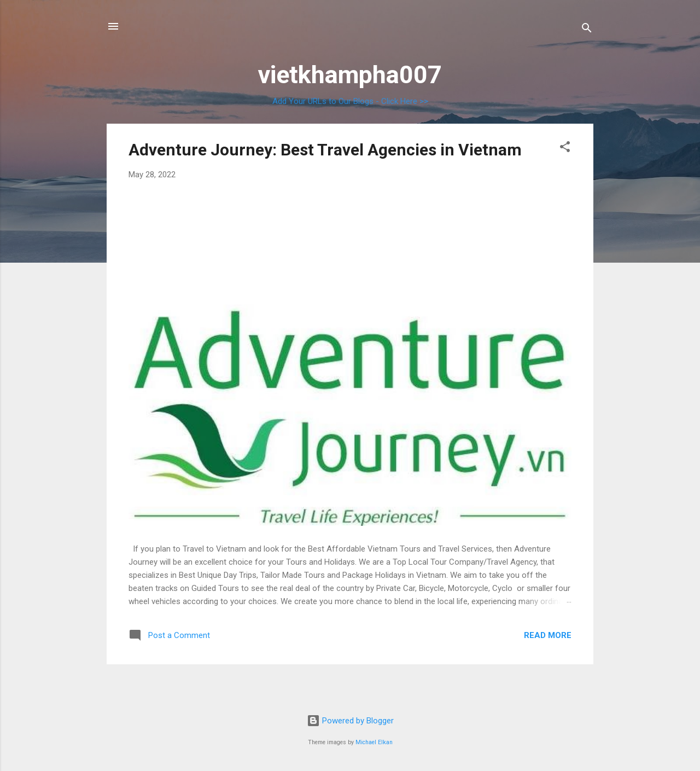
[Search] (587, 30)
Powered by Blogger (350, 721)
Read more (548, 635)
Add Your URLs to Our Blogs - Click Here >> (350, 101)
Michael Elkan (374, 742)
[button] (565, 149)
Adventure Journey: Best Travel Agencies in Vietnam (325, 150)
